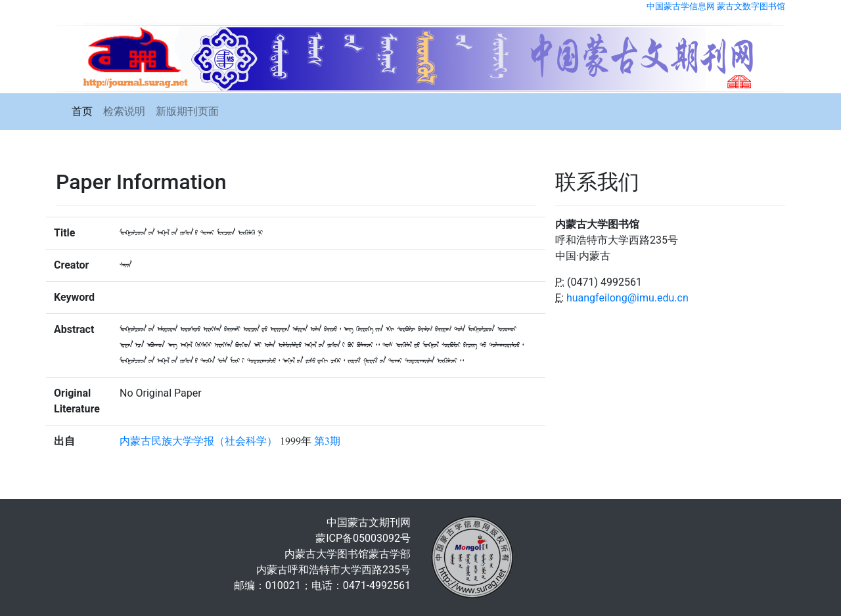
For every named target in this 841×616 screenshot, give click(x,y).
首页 (82, 111)
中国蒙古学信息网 (681, 6)
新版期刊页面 (187, 111)
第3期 (327, 441)
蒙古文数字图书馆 (751, 6)
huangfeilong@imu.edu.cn (627, 298)
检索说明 (124, 111)
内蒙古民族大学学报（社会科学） (198, 441)
